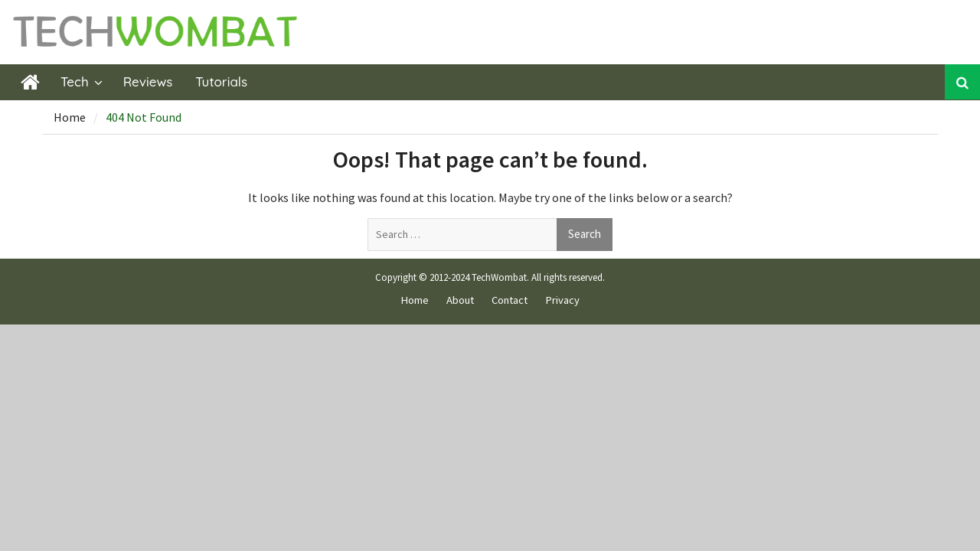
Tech (75, 82)
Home (415, 300)
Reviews (148, 82)
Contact (510, 300)
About (460, 300)
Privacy (562, 300)
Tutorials (221, 82)
